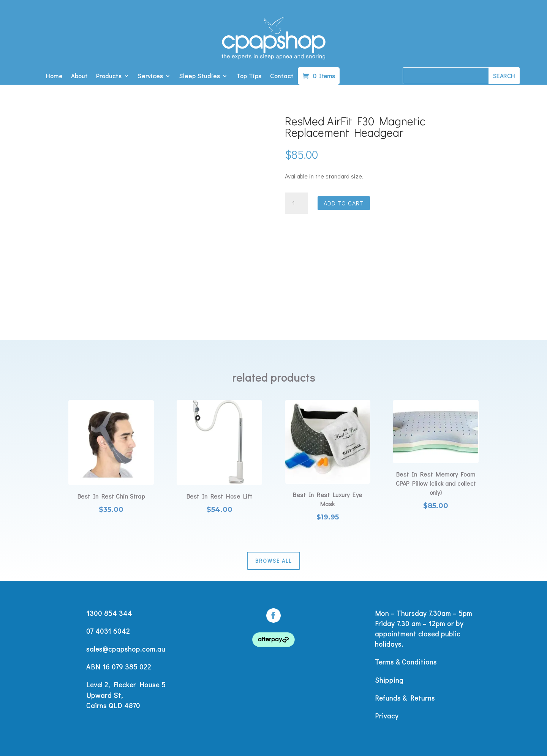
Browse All (273, 561)
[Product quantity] (296, 203)
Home (54, 77)
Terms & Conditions (406, 662)
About (79, 77)
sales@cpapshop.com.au (126, 649)
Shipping (389, 680)
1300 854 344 (109, 613)
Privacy (387, 716)
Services (151, 77)
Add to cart (344, 203)
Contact (282, 77)
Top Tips (249, 77)
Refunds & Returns (405, 698)
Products (109, 77)
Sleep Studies (200, 77)
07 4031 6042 (108, 631)
